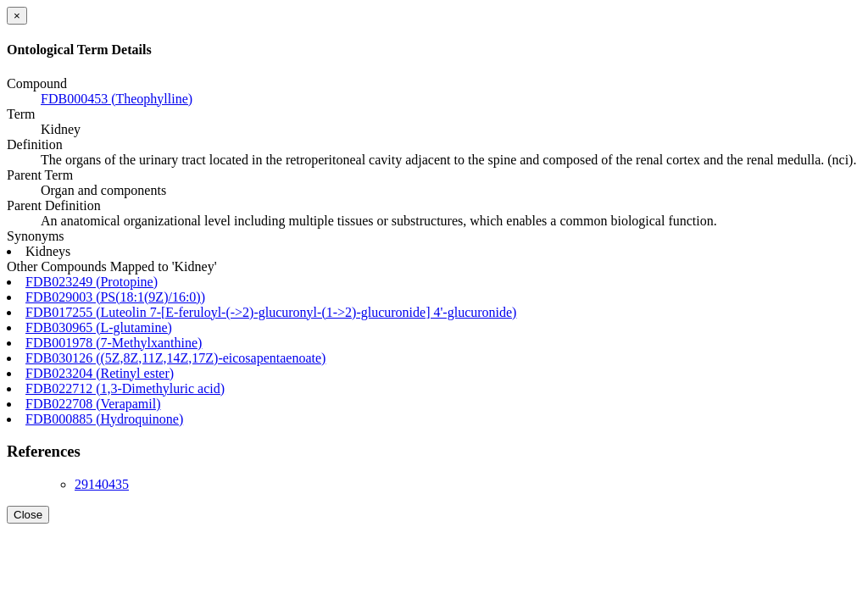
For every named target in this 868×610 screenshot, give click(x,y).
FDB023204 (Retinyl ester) (100, 373)
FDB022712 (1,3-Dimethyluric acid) (125, 388)
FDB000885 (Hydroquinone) (104, 419)
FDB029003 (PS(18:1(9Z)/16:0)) (115, 297)
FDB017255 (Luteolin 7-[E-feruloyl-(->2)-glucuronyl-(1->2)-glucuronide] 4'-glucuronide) (271, 312)
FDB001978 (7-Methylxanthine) (114, 343)
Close (28, 515)
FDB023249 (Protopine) (92, 282)
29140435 (102, 484)
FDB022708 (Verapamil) (93, 404)
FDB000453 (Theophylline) (117, 99)
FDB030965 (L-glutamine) (99, 327)
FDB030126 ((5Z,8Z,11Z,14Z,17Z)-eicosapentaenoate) (175, 358)
